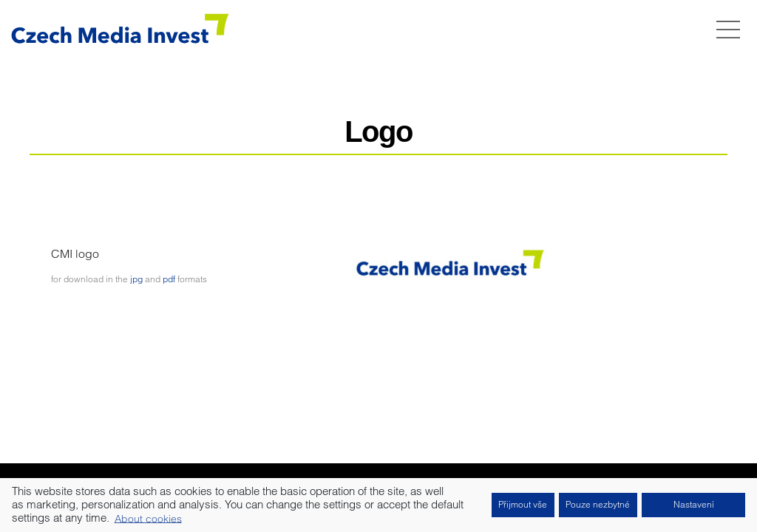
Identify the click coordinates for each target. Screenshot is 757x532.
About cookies (148, 518)
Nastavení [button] (694, 504)
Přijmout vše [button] (523, 504)
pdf (169, 279)
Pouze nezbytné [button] (598, 504)
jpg (136, 279)
